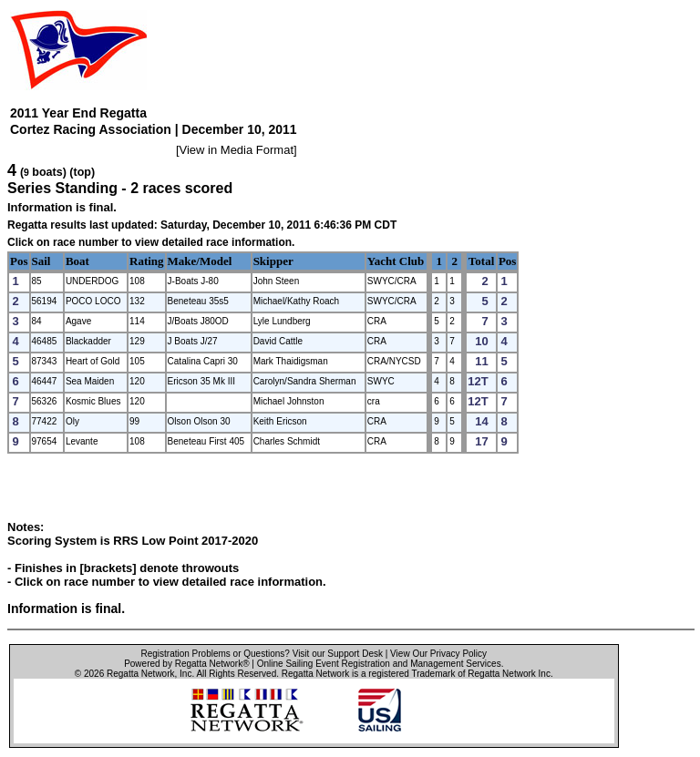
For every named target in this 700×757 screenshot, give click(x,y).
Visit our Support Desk (338, 654)
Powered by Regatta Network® (186, 664)
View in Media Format (237, 150)
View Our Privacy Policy (438, 654)
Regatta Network (140, 674)
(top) (82, 172)
